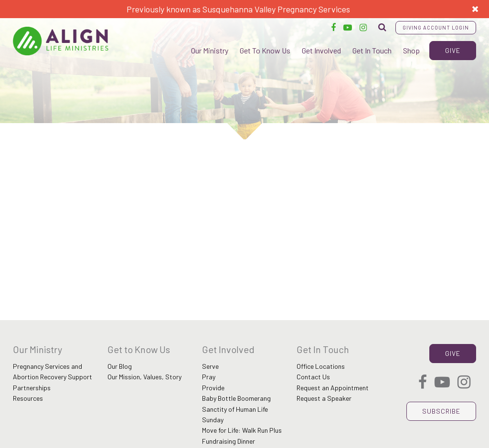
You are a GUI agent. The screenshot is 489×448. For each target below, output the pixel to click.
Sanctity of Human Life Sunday (235, 414)
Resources (28, 398)
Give (453, 50)
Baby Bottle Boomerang (236, 398)
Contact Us (313, 377)
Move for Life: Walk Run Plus (242, 430)
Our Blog (120, 366)
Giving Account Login (436, 27)
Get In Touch (372, 50)
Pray (209, 377)
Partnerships (32, 388)
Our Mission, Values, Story (144, 377)
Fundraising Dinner (229, 441)
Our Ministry (210, 50)
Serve (210, 366)
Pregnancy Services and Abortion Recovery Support (53, 371)
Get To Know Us (265, 50)
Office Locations (321, 366)
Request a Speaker (324, 398)
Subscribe (441, 411)
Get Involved (321, 50)
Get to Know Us (139, 349)
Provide (213, 388)
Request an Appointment (333, 388)
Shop (411, 50)
